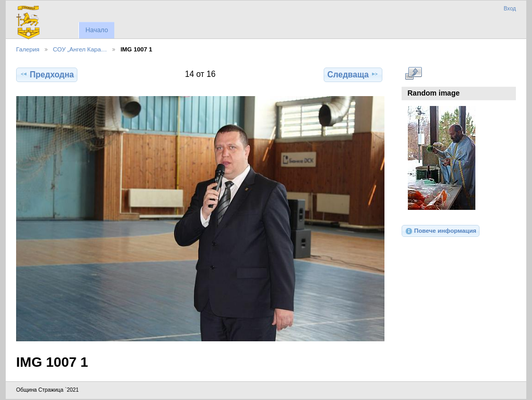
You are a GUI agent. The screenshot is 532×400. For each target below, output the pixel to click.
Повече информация (441, 231)
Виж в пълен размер (413, 73)
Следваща (353, 74)
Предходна (47, 74)
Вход (510, 9)
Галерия (28, 49)
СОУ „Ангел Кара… (80, 49)
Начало (96, 30)
